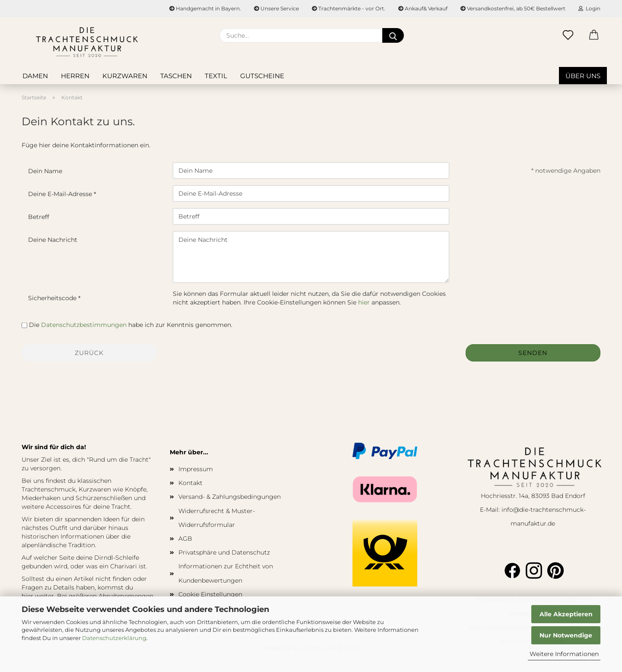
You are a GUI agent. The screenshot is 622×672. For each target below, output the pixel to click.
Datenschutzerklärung (114, 638)
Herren (75, 76)
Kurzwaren (125, 76)
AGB (185, 539)
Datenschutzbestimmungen (84, 325)
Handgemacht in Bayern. (205, 8)
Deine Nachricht (53, 240)
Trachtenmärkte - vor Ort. (349, 8)
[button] (594, 35)
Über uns (583, 76)
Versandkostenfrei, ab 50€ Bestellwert (513, 8)
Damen (35, 76)
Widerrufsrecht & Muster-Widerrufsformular (217, 518)
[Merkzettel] (568, 35)
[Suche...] (393, 35)
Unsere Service (276, 8)
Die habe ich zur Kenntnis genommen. (131, 325)
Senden (533, 353)
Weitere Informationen (564, 654)
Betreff (39, 217)
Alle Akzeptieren (566, 614)
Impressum (196, 469)
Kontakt (190, 483)
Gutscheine (262, 76)
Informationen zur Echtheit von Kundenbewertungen (226, 573)
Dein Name (45, 171)
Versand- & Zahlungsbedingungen (230, 497)
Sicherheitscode (53, 298)
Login (589, 8)
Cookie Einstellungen (210, 594)
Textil (216, 76)
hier (364, 302)
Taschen (176, 76)
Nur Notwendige (566, 635)
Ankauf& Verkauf (423, 8)
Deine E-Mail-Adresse (61, 194)
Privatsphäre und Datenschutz (224, 552)
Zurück (89, 353)
